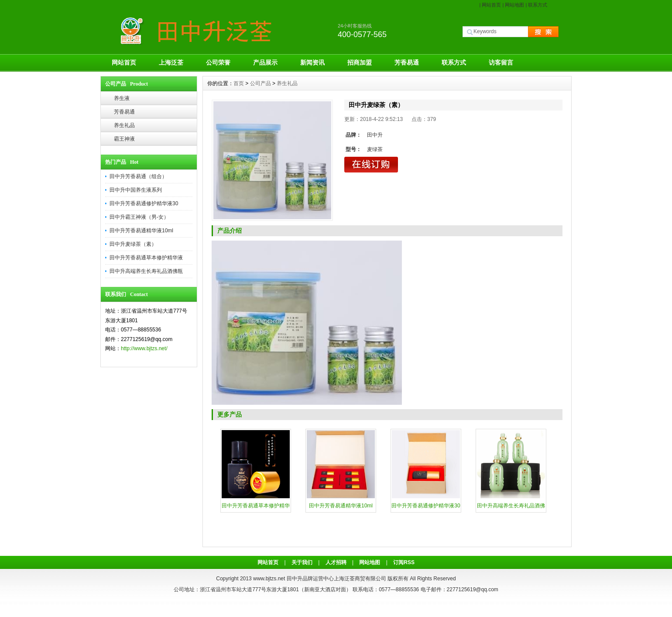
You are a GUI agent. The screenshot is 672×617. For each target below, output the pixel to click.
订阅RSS (404, 562)
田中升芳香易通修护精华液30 (144, 203)
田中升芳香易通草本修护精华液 (146, 258)
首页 (239, 83)
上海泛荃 (171, 62)
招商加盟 (360, 62)
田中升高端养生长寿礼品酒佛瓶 (146, 271)
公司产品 (261, 83)
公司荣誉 (218, 62)
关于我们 (302, 562)
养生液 (122, 98)
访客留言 (501, 62)
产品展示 (265, 62)
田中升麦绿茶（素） (133, 244)
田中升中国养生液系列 (136, 190)
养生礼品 (124, 125)
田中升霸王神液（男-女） (139, 217)
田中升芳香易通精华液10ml (141, 231)
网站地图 (514, 5)
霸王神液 (124, 139)
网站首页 (491, 5)
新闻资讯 (312, 62)
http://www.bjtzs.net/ (144, 348)
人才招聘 (336, 562)
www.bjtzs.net (269, 579)
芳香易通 (407, 62)
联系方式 (538, 5)
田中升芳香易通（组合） (138, 176)
